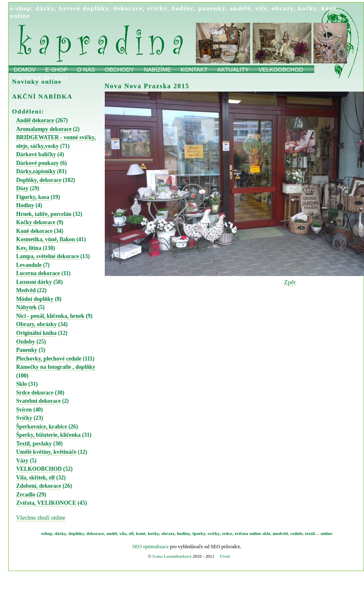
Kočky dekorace (36, 222)
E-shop (56, 70)
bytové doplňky (84, 8)
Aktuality (233, 70)
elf (131, 533)
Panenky (27, 350)
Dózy (22, 188)
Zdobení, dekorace (39, 486)
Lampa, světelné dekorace (48, 256)
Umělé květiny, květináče (46, 452)
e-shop (20, 8)
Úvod (224, 556)
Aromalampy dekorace (44, 129)
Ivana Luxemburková (172, 556)
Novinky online (37, 81)
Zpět (290, 282)
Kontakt (194, 70)
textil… (312, 533)
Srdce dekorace (35, 393)
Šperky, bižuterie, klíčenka (48, 435)
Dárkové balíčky (36, 154)
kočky (308, 8)
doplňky (76, 533)
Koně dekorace (34, 231)
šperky (199, 533)
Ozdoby (26, 342)
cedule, (297, 533)
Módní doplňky (35, 299)
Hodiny (25, 205)
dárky (45, 8)
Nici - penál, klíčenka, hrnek (50, 316)
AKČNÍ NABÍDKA (42, 96)
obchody (119, 70)
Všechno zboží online (41, 518)
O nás (86, 70)
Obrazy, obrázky (36, 324)
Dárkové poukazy (37, 163)
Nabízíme (157, 70)
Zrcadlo (26, 495)
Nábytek (26, 307)
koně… (333, 8)
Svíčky (24, 418)
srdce (227, 533)
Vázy (22, 461)
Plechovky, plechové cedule (49, 359)
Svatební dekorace (38, 401)
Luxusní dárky (34, 282)
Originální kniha (36, 333)
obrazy (283, 8)
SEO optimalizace (150, 547)
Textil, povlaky (34, 444)
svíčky (157, 8)
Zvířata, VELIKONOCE (46, 503)
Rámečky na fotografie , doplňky (56, 367)
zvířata (241, 533)
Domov (25, 70)
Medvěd (26, 290)
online (20, 16)
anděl (112, 533)
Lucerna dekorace (38, 273)
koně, (141, 533)
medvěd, (281, 533)
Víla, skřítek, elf (35, 478)
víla (123, 533)
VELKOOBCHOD (39, 469)
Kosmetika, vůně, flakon (46, 239)
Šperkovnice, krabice (42, 427)
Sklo (22, 384)
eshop (47, 533)
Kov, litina (29, 248)
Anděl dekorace (35, 120)
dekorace (128, 8)
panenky (212, 8)
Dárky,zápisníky (36, 171)
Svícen (24, 410)
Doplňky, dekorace (39, 180)
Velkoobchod (281, 70)
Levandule (29, 265)
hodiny (183, 8)
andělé (240, 8)
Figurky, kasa (33, 197)
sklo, (267, 533)
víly (261, 8)
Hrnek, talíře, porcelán (44, 214)
